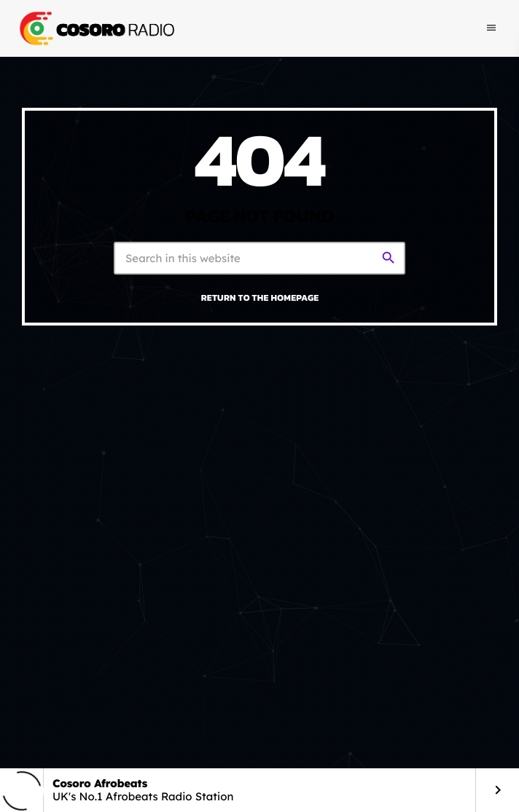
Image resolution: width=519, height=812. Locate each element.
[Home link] (95, 28)
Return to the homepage (260, 297)
